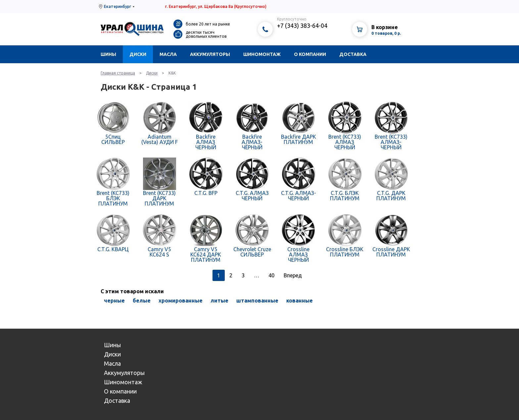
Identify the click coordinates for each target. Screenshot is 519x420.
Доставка (353, 54)
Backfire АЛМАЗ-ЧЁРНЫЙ (252, 142)
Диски (138, 54)
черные (114, 301)
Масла (168, 54)
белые (142, 301)
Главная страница (118, 73)
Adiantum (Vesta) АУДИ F (160, 139)
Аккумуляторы (210, 54)
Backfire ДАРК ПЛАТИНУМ (299, 139)
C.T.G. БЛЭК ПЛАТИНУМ (345, 196)
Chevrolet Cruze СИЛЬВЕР (252, 252)
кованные (300, 301)
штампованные (257, 301)
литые (219, 301)
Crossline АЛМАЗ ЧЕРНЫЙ (298, 255)
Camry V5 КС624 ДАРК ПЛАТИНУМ (206, 255)
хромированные (181, 301)
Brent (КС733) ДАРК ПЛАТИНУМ (159, 198)
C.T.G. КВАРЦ (113, 249)
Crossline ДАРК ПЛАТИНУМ (391, 252)
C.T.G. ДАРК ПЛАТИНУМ (391, 196)
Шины (108, 54)
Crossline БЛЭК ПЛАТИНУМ (345, 252)
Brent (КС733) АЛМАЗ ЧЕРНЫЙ (345, 142)
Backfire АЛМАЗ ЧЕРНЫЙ (206, 142)
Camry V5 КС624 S (159, 252)
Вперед (293, 275)
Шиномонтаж (262, 54)
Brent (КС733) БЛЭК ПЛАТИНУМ (113, 198)
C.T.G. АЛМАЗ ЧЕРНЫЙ (252, 196)
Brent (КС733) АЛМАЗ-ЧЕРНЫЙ (391, 142)
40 (271, 275)
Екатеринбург (118, 6)
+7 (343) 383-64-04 (302, 25)
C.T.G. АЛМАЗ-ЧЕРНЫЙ (299, 196)
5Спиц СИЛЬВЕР (113, 139)
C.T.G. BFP (206, 193)
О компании (310, 54)
